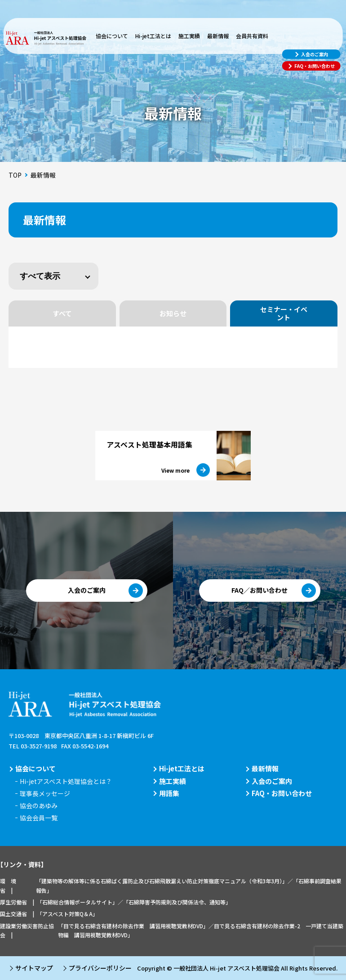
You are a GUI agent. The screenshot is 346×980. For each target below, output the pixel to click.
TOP (15, 175)
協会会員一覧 (39, 818)
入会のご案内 (272, 781)
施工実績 (189, 36)
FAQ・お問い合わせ (282, 793)
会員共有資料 (252, 36)
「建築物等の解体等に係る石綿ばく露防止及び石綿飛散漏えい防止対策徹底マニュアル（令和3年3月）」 (162, 881)
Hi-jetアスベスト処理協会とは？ (66, 781)
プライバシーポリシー (100, 968)
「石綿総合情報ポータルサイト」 (77, 902)
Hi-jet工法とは (153, 36)
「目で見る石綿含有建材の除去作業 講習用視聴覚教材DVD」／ (136, 926)
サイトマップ (34, 968)
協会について (112, 36)
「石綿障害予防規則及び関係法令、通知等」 (177, 902)
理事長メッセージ (45, 793)
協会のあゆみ (39, 805)
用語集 (169, 793)
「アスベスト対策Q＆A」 (67, 914)
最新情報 (218, 36)
